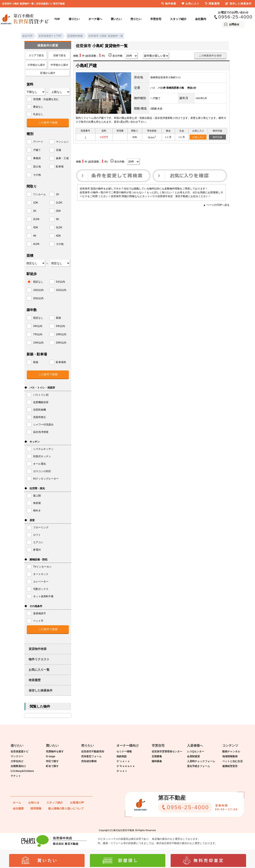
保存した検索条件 (41, 690)
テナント (16, 776)
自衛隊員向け (18, 766)
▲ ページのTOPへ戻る (216, 205)
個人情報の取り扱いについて (66, 808)
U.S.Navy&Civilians (22, 771)
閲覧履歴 (212, 4)
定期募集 (157, 756)
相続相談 (122, 756)
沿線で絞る (59, 55)
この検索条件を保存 (210, 56)
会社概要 (18, 808)
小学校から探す (36, 65)
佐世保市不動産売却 (93, 752)
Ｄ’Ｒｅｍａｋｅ (126, 766)
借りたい (74, 19)
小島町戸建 (86, 66)
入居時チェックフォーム (201, 761)
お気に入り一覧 (39, 670)
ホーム (17, 803)
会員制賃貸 (193, 756)
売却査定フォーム (91, 756)
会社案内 (201, 19)
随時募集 (157, 761)
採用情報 (36, 808)
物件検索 (169, 4)
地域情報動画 (230, 756)
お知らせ (34, 803)
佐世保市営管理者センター (167, 752)
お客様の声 (77, 803)
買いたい (116, 19)
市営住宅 (156, 19)
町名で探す (52, 766)
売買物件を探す (55, 752)
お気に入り (198, 137)
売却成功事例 (89, 761)
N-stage (51, 756)
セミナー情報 (124, 752)
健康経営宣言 (230, 766)
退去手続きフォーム (198, 766)
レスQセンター (196, 752)
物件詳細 (217, 137)
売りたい (136, 19)
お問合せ (234, 24)
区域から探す (48, 73)
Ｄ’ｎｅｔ (122, 771)
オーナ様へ (95, 19)
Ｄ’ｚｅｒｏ (123, 761)
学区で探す (52, 761)
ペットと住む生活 (232, 761)
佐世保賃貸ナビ (20, 752)
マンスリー (17, 756)
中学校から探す (59, 65)
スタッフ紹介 (178, 19)
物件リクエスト (39, 659)
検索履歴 (35, 680)
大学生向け (17, 761)
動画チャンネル (231, 752)
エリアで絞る (36, 55)
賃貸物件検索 (38, 649)
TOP (57, 19)
